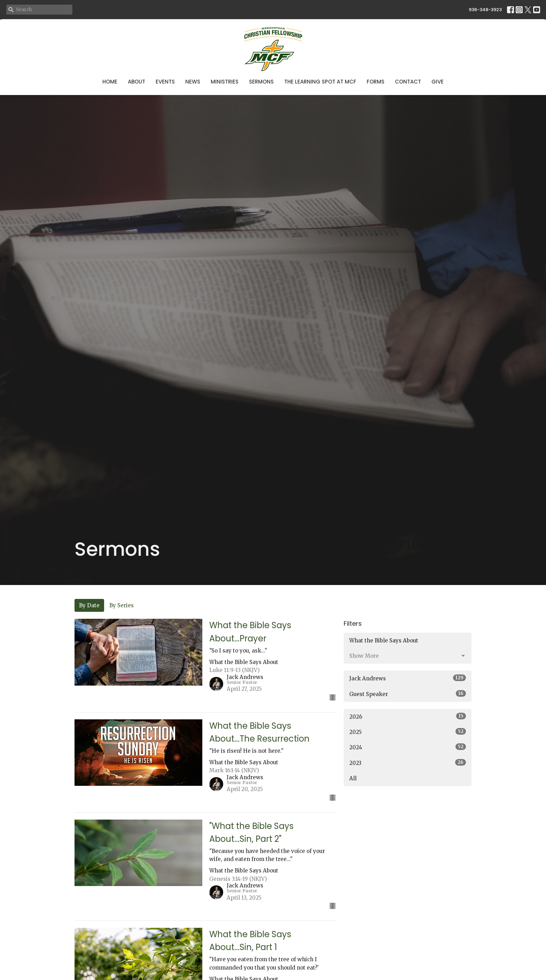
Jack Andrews (408, 678)
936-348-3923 (485, 10)
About (136, 82)
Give (438, 82)
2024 (408, 747)
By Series (122, 605)
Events (165, 82)
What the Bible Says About (384, 641)
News (193, 82)
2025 (408, 732)
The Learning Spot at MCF (320, 82)
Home (110, 82)
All (353, 778)
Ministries (225, 82)
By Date (89, 605)
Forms (376, 82)
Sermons (261, 82)
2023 (408, 763)
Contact (408, 82)
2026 (408, 716)
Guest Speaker (408, 694)
